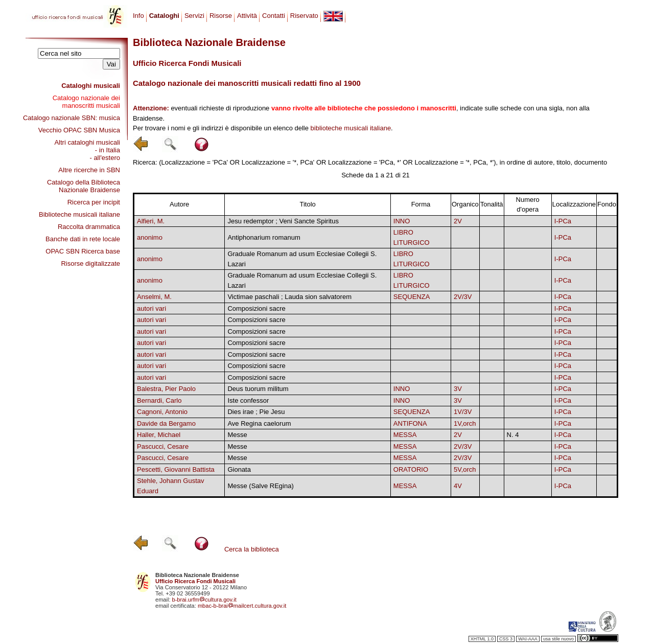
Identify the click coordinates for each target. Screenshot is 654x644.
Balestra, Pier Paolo (166, 389)
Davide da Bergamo (166, 423)
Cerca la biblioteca (252, 549)
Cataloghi (164, 16)
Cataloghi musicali (91, 86)
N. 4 (513, 435)
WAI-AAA (528, 639)
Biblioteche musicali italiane (79, 214)
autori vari (151, 308)
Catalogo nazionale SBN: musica (72, 118)
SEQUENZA (412, 297)
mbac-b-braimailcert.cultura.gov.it (242, 606)
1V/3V (463, 412)
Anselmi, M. (154, 297)
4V (458, 486)
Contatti (274, 16)
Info (138, 16)
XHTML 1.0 (482, 639)
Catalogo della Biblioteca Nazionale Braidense (84, 186)
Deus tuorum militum (258, 389)
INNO (402, 221)
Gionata (239, 469)
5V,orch (465, 469)
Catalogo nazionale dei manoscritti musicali (86, 102)
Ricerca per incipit (94, 202)
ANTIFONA (410, 423)
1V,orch (465, 423)
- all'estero (105, 158)
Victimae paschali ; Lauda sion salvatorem (289, 297)
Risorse (221, 16)
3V (458, 389)
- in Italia (108, 150)
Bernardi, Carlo (159, 400)
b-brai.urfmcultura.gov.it (204, 600)
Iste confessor (248, 400)
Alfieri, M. (151, 221)
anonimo (150, 237)
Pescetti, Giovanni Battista (176, 469)
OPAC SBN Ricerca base (83, 251)
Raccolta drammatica (89, 227)
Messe (237, 435)
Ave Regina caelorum (259, 423)
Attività (247, 16)
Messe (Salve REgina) (260, 486)
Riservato (304, 16)
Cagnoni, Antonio (162, 412)
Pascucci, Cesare (163, 446)
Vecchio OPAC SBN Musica (79, 130)
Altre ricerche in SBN (89, 170)
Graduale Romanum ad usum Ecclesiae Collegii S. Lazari (302, 259)
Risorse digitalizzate (90, 263)
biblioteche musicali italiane (351, 128)
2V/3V (463, 297)
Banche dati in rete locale (83, 239)
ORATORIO (411, 469)
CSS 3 (506, 639)
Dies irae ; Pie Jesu (256, 412)
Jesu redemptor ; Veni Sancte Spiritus (283, 221)
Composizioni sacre (256, 308)
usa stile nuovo (558, 639)
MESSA (405, 435)
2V (458, 221)
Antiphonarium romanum (264, 237)
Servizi (194, 16)
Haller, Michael (159, 435)
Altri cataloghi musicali (87, 142)
